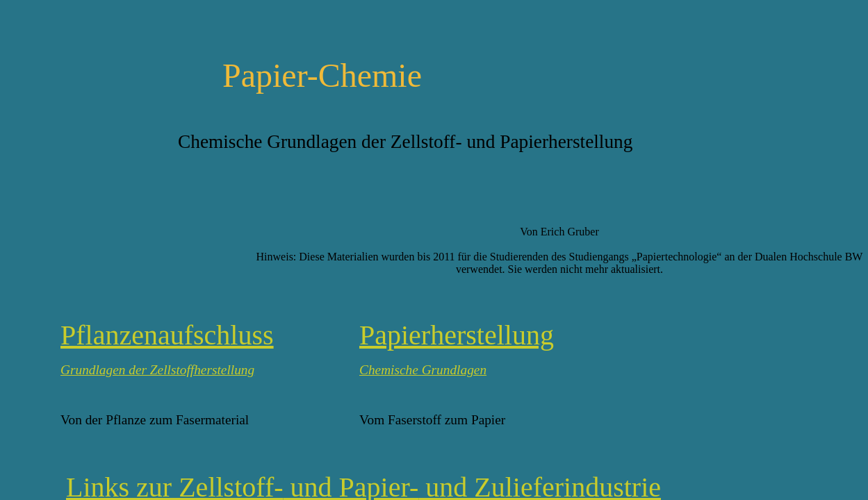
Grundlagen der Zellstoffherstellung (157, 370)
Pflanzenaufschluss (167, 335)
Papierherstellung (457, 335)
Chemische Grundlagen (423, 370)
